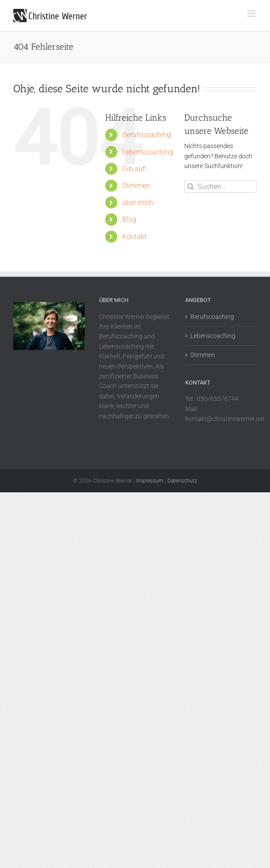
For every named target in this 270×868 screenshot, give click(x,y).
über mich (138, 202)
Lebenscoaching (148, 152)
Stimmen (136, 186)
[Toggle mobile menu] (252, 14)
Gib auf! (134, 169)
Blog (129, 219)
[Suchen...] (220, 187)
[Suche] (191, 187)
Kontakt (134, 237)
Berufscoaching (147, 135)
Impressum (150, 481)
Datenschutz (182, 481)
